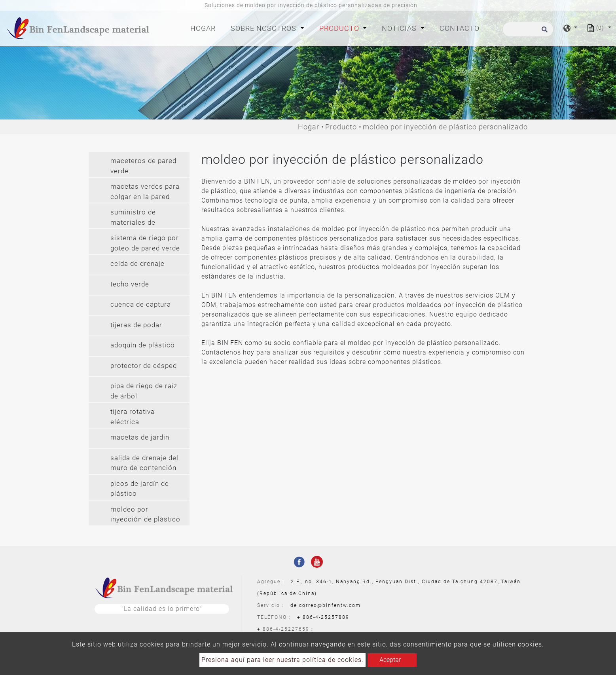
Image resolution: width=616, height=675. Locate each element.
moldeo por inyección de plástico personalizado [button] (145, 515)
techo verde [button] (130, 284)
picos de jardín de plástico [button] (140, 489)
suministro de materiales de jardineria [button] (133, 218)
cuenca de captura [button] (141, 304)
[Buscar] (528, 29)
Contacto (460, 28)
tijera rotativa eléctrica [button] (133, 417)
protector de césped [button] (144, 366)
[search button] (543, 32)
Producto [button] (340, 28)
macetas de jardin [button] (140, 437)
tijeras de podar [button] (136, 325)
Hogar (205, 27)
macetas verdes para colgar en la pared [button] (145, 192)
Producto (341, 127)
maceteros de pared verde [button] (143, 166)
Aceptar (390, 660)
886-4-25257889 (326, 617)
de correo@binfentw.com (326, 605)
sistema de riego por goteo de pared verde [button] (145, 243)
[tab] (139, 164)
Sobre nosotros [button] (264, 28)
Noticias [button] (400, 28)
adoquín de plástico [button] (143, 345)
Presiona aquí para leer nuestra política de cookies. (282, 660)
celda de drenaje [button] (137, 264)
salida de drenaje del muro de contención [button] (144, 463)
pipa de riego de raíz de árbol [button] (144, 391)
